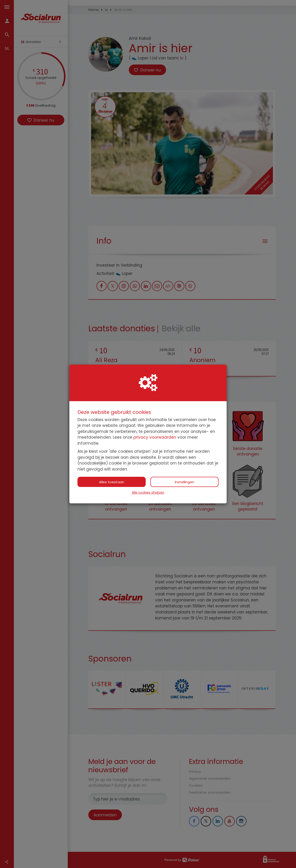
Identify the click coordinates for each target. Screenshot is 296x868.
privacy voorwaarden (155, 437)
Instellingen (185, 482)
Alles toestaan (112, 482)
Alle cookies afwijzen (148, 493)
